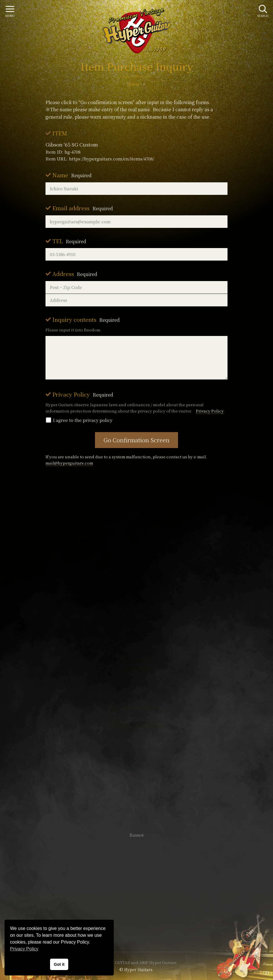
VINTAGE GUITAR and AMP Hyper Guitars (136, 962)
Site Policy (136, 930)
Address (75, 274)
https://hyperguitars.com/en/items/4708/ (112, 159)
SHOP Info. (137, 665)
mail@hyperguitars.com (69, 463)
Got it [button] (59, 964)
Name (72, 175)
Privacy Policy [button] (24, 949)
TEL (69, 241)
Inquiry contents (86, 319)
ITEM (60, 133)
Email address (83, 208)
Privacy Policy (83, 394)
